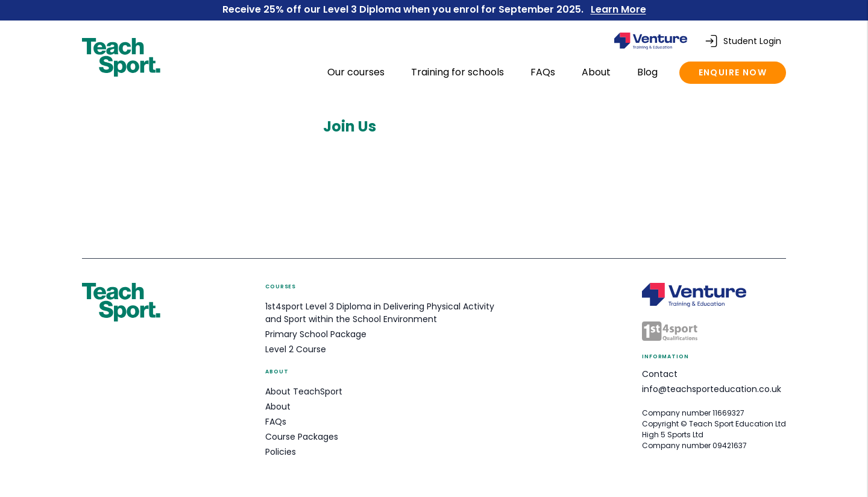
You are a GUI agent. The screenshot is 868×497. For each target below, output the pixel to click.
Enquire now (733, 72)
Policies (281, 452)
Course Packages (302, 437)
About (597, 72)
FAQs (544, 72)
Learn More (618, 9)
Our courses (357, 72)
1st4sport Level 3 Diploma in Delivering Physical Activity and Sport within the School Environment (380, 313)
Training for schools (459, 72)
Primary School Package (316, 334)
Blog (649, 72)
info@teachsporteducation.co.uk (712, 389)
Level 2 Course (296, 349)
